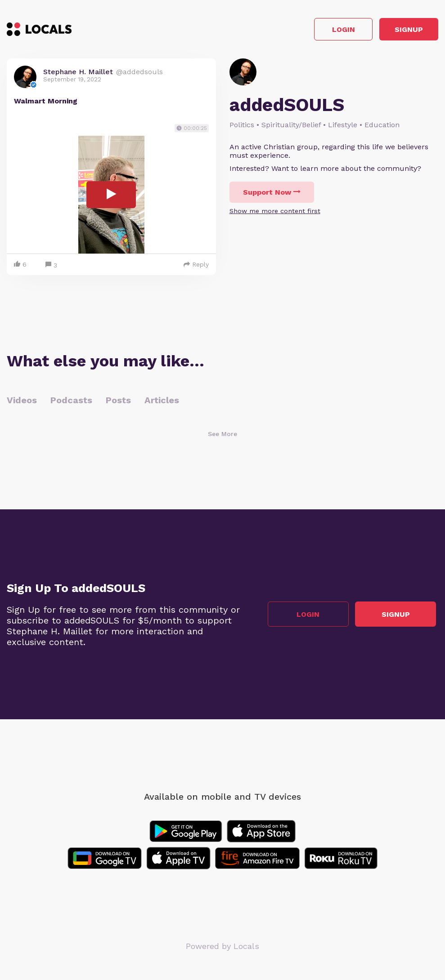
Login (310, 31)
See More (222, 436)
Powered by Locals (222, 948)
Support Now (272, 195)
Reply (196, 267)
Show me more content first (275, 214)
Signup (398, 31)
